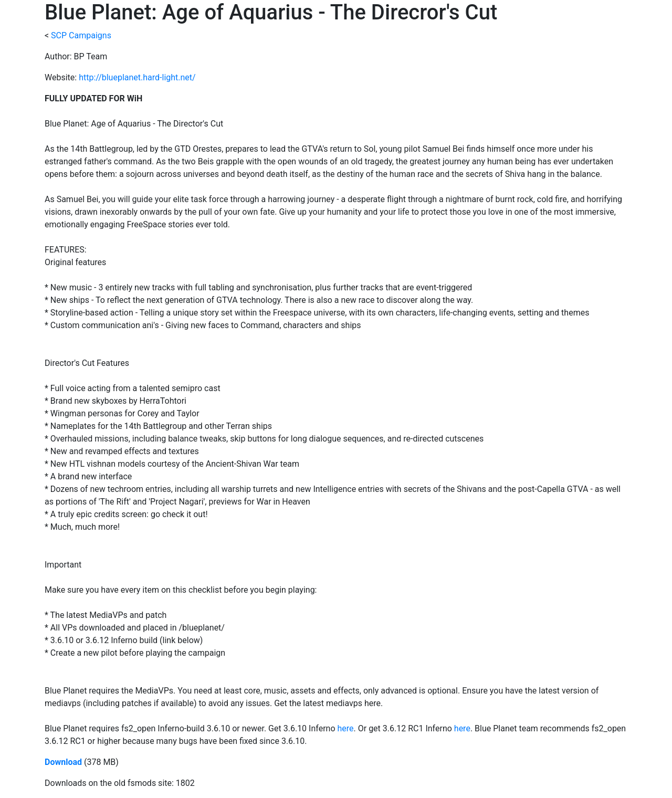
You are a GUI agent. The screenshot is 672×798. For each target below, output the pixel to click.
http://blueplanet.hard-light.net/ (137, 77)
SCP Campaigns (81, 35)
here (345, 728)
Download (63, 762)
